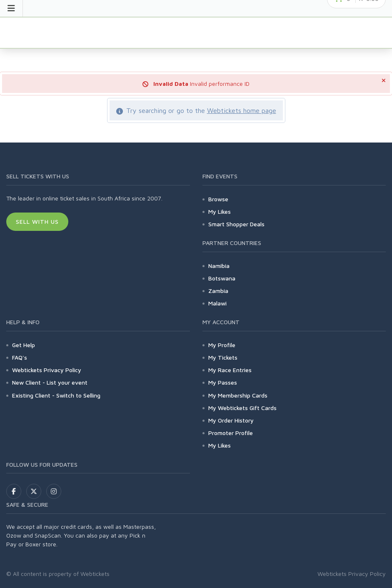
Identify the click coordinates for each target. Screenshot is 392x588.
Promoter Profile (231, 433)
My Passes (223, 382)
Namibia (219, 266)
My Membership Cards (238, 395)
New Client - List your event (50, 382)
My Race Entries (230, 370)
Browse (218, 199)
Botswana (222, 278)
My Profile (222, 345)
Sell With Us (37, 221)
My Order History (231, 420)
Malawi (217, 303)
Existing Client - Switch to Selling (56, 395)
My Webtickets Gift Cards (242, 408)
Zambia (218, 291)
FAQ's (20, 357)
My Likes (220, 211)
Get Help (24, 345)
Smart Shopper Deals (236, 224)
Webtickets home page (242, 110)
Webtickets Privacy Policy (47, 370)
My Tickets (223, 357)
